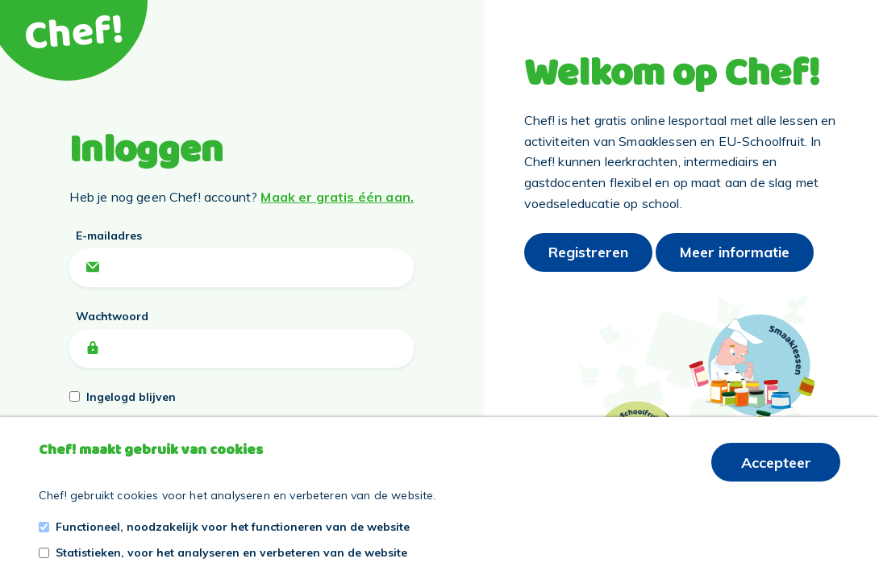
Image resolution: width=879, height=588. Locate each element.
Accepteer (776, 463)
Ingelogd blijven (131, 397)
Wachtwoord (112, 316)
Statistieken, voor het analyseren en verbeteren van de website (231, 553)
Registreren (588, 252)
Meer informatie (735, 252)
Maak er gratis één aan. (337, 197)
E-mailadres (109, 236)
